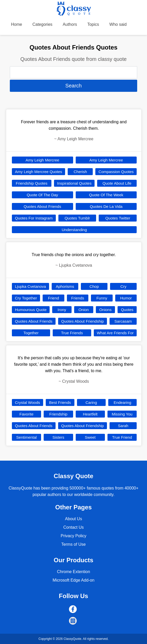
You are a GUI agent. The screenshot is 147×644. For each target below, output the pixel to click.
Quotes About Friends (42, 206)
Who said (118, 24)
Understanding (74, 230)
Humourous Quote (31, 310)
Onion (84, 310)
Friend (54, 298)
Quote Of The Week (106, 195)
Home (17, 24)
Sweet (90, 437)
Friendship (58, 414)
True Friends (72, 333)
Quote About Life (117, 183)
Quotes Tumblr (77, 218)
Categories (42, 24)
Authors (70, 24)
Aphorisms (65, 286)
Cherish (80, 172)
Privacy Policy (74, 536)
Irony (62, 310)
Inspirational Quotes (74, 183)
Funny (102, 298)
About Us (74, 519)
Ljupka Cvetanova (30, 286)
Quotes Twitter (118, 218)
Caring (91, 402)
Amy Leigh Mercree (42, 160)
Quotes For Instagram (34, 218)
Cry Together (26, 298)
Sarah (123, 426)
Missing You (122, 414)
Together (31, 333)
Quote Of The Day (42, 195)
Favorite (26, 414)
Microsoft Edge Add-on (74, 580)
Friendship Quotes (32, 183)
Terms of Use (73, 544)
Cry (123, 286)
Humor (126, 298)
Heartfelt (90, 414)
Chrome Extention (73, 572)
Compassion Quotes (116, 172)
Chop (94, 286)
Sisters (58, 437)
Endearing (122, 402)
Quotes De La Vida (106, 206)
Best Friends (60, 402)
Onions (105, 310)
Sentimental (26, 437)
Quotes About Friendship (83, 321)
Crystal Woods (28, 402)
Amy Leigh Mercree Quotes (39, 172)
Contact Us (73, 527)
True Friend (122, 437)
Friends (78, 298)
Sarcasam (123, 321)
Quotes (127, 310)
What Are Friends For (115, 333)
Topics (93, 24)
